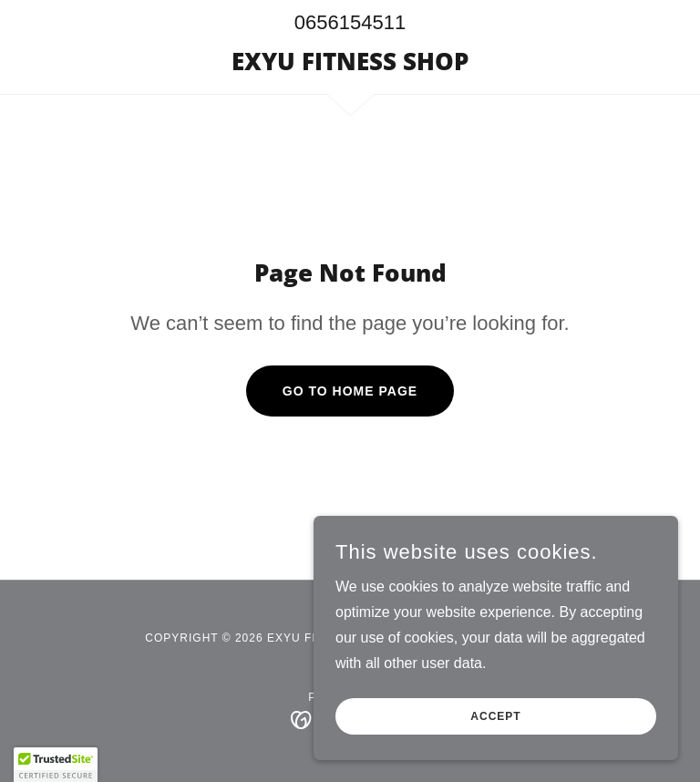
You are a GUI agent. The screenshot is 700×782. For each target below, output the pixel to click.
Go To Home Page (350, 391)
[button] (56, 765)
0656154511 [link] (350, 22)
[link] (350, 65)
